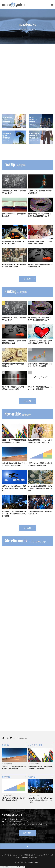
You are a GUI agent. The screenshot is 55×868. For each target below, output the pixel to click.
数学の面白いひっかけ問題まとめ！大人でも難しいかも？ (14, 243)
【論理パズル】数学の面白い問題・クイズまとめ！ (40, 192)
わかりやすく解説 (35, 745)
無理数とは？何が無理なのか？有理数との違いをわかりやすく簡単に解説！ (14, 488)
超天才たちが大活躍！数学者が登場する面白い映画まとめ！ (14, 266)
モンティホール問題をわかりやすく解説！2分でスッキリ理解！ (14, 388)
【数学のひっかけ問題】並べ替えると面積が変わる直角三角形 (40, 464)
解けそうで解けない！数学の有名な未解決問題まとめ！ (40, 266)
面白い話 (5, 745)
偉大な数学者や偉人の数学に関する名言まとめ (14, 365)
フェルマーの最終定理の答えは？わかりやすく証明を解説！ (40, 388)
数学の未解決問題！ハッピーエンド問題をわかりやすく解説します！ (40, 441)
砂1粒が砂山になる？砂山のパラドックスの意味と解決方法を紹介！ (14, 464)
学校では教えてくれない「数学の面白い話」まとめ (14, 192)
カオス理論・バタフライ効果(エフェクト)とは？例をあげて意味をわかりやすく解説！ (14, 514)
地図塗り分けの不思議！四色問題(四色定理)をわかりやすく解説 (14, 441)
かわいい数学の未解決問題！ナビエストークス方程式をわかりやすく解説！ (40, 488)
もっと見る (27, 279)
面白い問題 (6, 777)
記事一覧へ (27, 833)
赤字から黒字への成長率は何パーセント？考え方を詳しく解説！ (40, 365)
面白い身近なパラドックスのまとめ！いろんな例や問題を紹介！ (39, 215)
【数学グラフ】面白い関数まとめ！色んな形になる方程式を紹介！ (40, 342)
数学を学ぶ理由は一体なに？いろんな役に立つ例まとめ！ (40, 243)
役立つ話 (32, 777)
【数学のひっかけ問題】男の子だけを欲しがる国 (40, 513)
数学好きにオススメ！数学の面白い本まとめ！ (14, 215)
